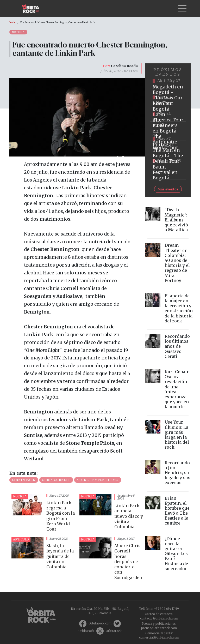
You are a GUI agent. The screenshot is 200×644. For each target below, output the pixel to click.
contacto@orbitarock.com (159, 618)
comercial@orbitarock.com (159, 637)
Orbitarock (86, 631)
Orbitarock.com (100, 623)
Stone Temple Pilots (98, 480)
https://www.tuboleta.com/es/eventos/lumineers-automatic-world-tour (168, 131)
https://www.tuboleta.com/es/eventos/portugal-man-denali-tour (168, 151)
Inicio (12, 22)
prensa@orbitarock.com (159, 628)
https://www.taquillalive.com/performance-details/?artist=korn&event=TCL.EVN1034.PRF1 (168, 112)
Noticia (18, 32)
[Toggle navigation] (182, 8)
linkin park (24, 480)
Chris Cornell (56, 480)
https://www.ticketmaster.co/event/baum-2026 (168, 170)
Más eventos (168, 189)
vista (43, 514)
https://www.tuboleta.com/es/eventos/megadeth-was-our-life (168, 93)
